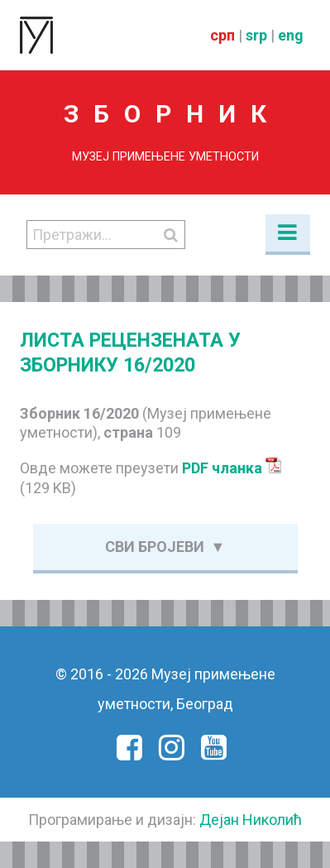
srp (256, 35)
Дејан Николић (251, 820)
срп (222, 35)
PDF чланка (232, 468)
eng (291, 35)
